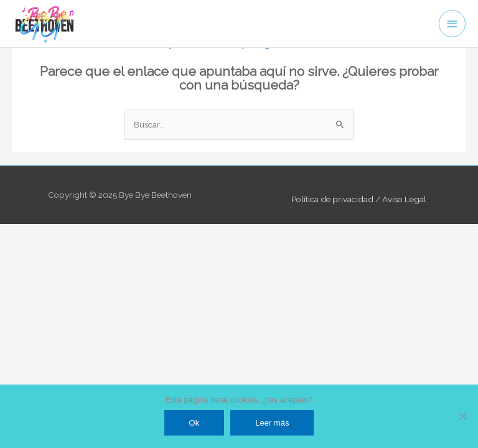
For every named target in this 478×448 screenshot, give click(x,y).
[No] (462, 416)
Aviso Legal (404, 199)
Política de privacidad (332, 199)
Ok (194, 423)
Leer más (272, 423)
